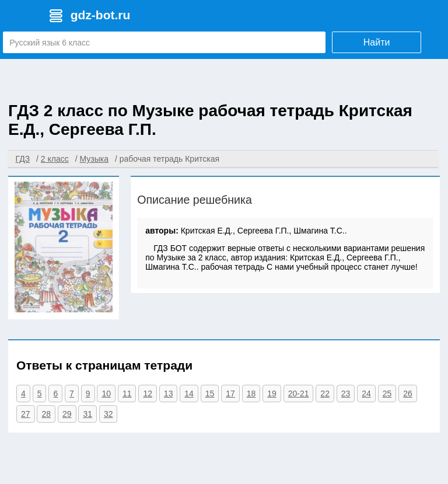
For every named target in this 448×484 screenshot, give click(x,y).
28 (46, 414)
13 (169, 394)
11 (127, 394)
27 (26, 414)
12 (148, 394)
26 (408, 394)
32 (108, 414)
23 (346, 394)
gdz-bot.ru (101, 15)
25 (387, 394)
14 (189, 394)
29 (67, 414)
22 (325, 394)
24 (366, 394)
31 (87, 414)
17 (230, 394)
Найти (377, 42)
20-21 (299, 394)
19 (272, 394)
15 (210, 394)
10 (106, 394)
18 (251, 394)
